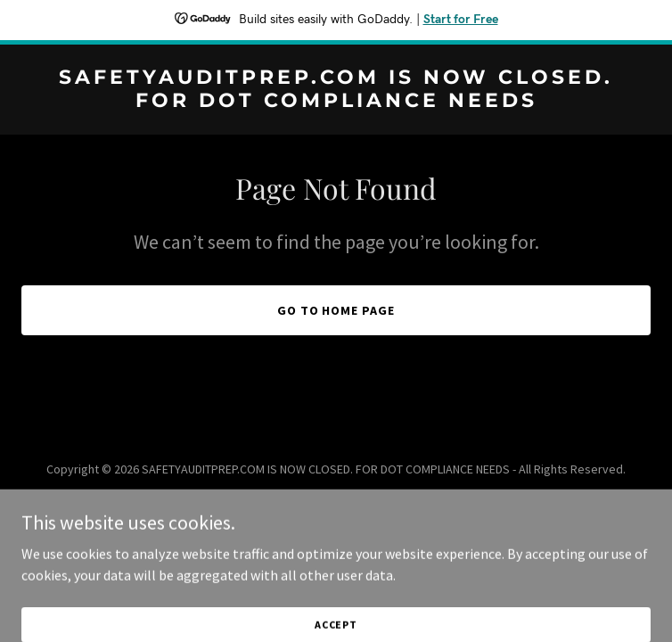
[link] (336, 102)
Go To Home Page (336, 310)
